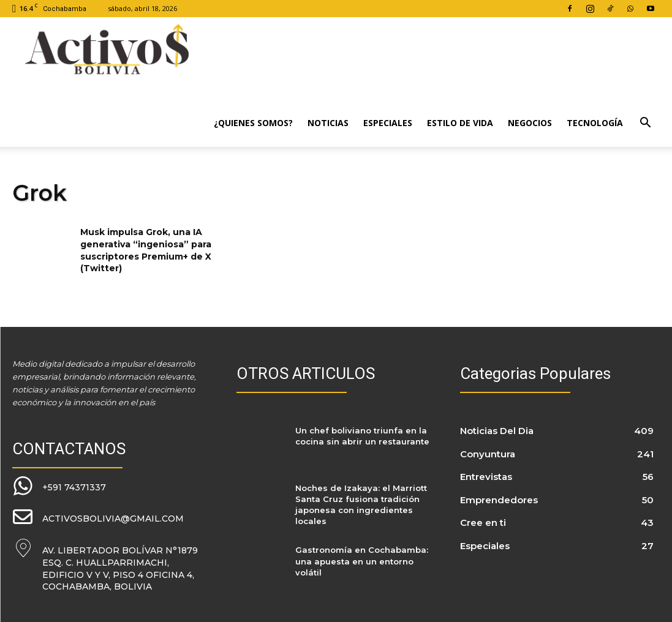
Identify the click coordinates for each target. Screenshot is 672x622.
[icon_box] (59, 486)
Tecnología (595, 123)
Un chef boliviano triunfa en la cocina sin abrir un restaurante (362, 436)
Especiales (388, 123)
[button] (645, 124)
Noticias (328, 123)
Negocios (530, 123)
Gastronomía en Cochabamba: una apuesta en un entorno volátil (362, 561)
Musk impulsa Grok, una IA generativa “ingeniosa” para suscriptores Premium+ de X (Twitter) (146, 250)
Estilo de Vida (460, 123)
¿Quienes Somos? (253, 123)
